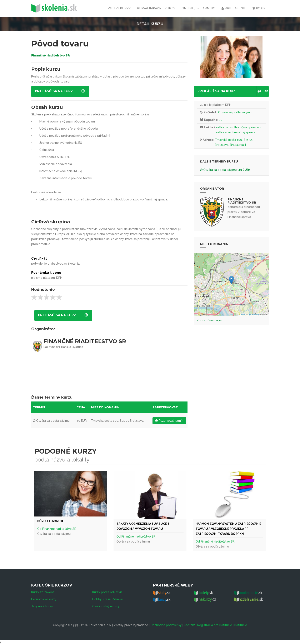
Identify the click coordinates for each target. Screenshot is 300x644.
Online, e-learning (198, 8)
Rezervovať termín (169, 421)
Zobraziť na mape (209, 320)
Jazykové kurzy (42, 605)
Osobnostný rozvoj (106, 605)
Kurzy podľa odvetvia (107, 591)
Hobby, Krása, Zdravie (108, 598)
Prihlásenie (234, 8)
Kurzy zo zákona (43, 591)
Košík (259, 8)
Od (40, 529)
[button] (231, 280)
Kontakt (189, 624)
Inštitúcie (241, 624)
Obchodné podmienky (166, 624)
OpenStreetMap (254, 314)
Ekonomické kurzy (44, 598)
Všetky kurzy (119, 8)
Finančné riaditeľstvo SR (51, 55)
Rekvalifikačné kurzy (156, 8)
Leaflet (242, 314)
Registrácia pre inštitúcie (215, 624)
